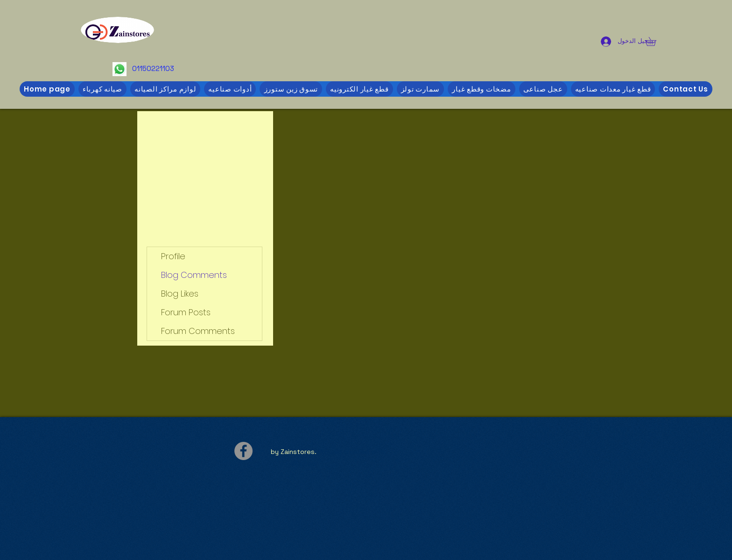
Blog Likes (180, 294)
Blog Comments (194, 275)
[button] (655, 41)
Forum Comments (198, 331)
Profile (173, 256)
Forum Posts (186, 312)
